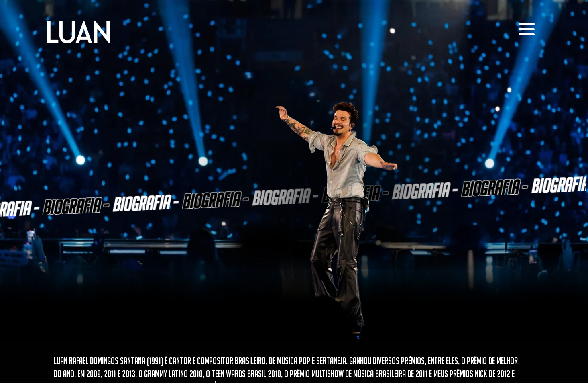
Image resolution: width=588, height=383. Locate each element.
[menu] (527, 29)
